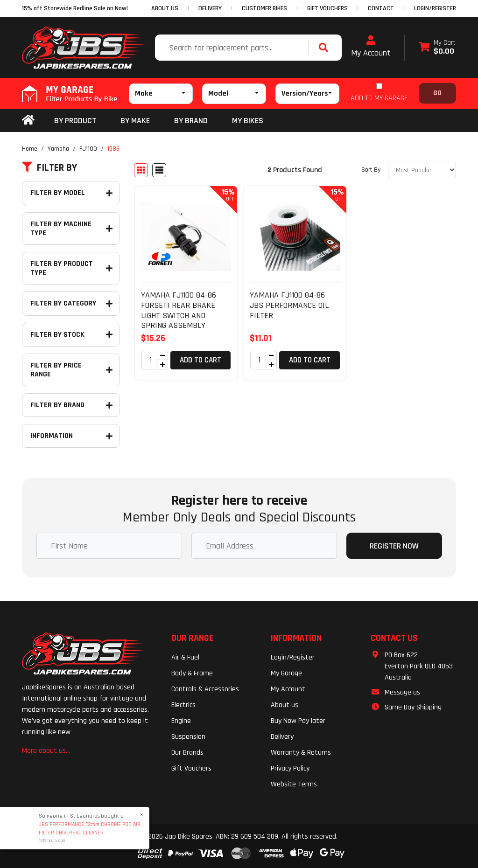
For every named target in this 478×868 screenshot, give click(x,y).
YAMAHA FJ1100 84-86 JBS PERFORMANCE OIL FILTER (289, 305)
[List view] (159, 170)
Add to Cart (200, 360)
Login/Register (435, 8)
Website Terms (294, 784)
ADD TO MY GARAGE (379, 98)
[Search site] (326, 48)
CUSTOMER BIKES (264, 8)
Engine (181, 721)
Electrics (183, 705)
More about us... (46, 751)
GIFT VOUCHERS (327, 8)
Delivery (282, 737)
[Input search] (233, 48)
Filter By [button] (49, 168)
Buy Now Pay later (298, 721)
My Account (371, 47)
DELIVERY (210, 8)
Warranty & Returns (301, 753)
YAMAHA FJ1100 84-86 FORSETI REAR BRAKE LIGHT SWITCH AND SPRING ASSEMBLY (179, 310)
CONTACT (381, 8)
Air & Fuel (185, 657)
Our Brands (187, 753)
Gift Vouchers (191, 768)
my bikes (248, 121)
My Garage (286, 673)
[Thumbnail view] (141, 170)
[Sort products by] (422, 170)
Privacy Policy (290, 768)
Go (437, 93)
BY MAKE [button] (135, 121)
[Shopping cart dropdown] (437, 48)
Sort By (371, 170)
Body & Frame (192, 673)
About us (285, 705)
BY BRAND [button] (191, 121)
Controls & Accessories (205, 689)
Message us (402, 692)
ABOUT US (165, 8)
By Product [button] (75, 121)
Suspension (188, 737)
